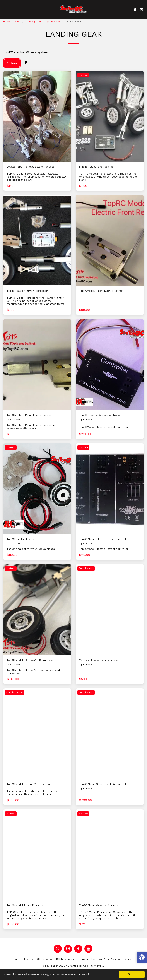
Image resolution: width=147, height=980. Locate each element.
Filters (12, 63)
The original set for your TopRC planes (31, 549)
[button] (5, 9)
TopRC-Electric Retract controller (100, 415)
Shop (18, 22)
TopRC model (13, 419)
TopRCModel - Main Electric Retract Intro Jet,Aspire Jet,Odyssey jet (32, 427)
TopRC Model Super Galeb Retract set (103, 784)
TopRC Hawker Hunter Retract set (27, 291)
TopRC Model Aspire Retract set (26, 905)
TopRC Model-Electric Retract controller (104, 539)
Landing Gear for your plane (43, 22)
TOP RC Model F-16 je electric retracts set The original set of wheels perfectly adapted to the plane (108, 177)
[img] (37, 116)
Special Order (15, 693)
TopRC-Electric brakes (21, 539)
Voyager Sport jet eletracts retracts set (31, 167)
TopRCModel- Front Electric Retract (101, 291)
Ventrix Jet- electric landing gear (99, 660)
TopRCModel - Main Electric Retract (29, 415)
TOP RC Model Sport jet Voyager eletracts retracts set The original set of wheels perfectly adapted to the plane (36, 177)
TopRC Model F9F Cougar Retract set (30, 660)
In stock (83, 75)
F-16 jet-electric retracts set (97, 167)
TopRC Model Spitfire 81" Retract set (29, 784)
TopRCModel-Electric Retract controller (104, 427)
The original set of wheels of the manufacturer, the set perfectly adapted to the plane (36, 793)
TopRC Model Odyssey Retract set (100, 905)
